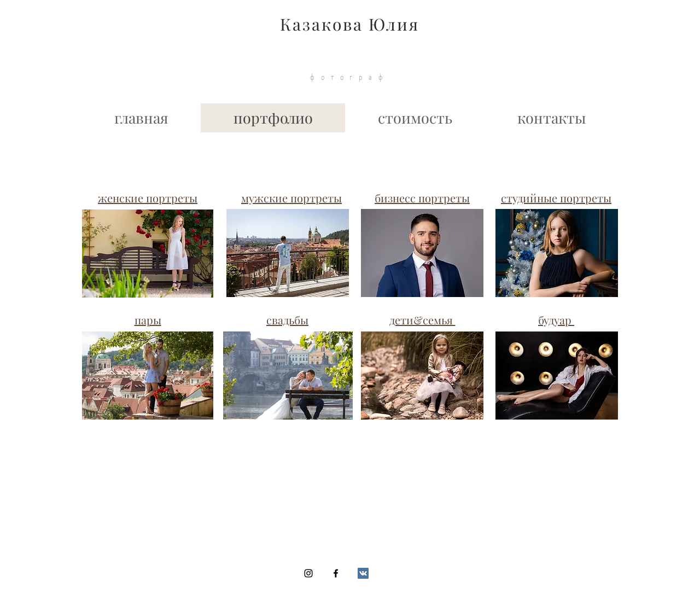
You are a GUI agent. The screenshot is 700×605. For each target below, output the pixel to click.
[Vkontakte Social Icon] (363, 573)
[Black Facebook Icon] (336, 573)
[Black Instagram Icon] (308, 573)
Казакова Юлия (350, 24)
